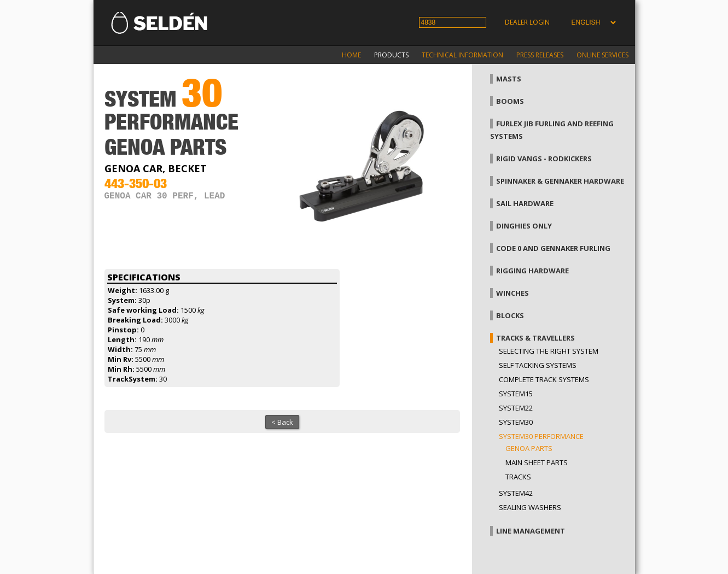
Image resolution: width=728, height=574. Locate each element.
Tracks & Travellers (535, 338)
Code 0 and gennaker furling (553, 248)
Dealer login (527, 22)
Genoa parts (529, 448)
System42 (516, 493)
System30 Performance (541, 436)
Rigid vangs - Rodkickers (544, 159)
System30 (516, 422)
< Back (282, 422)
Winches (512, 293)
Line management (531, 531)
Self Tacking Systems (538, 365)
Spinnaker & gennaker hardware (560, 181)
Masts (509, 79)
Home (351, 55)
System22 (516, 408)
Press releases (540, 55)
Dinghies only (524, 226)
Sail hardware (525, 203)
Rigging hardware (532, 271)
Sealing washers (530, 507)
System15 (516, 394)
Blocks (510, 315)
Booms (510, 101)
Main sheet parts (537, 462)
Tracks (518, 477)
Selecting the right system (549, 351)
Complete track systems (544, 379)
